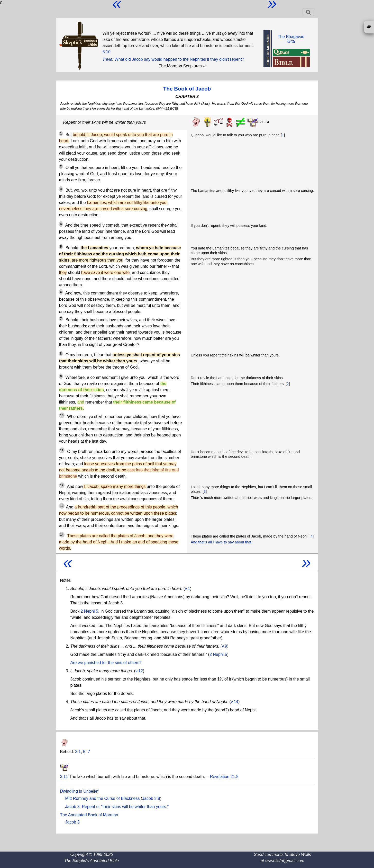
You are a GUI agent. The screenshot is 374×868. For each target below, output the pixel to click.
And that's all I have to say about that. (222, 542)
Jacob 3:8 (151, 798)
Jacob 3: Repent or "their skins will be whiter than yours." (117, 807)
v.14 (235, 702)
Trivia (107, 59)
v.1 (187, 589)
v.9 (224, 646)
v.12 (139, 671)
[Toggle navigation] (308, 12)
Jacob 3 (72, 822)
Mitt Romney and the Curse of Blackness (103, 798)
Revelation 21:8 (224, 777)
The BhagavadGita (291, 39)
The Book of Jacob (187, 89)
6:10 (107, 52)
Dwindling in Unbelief (79, 791)
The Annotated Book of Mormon (89, 815)
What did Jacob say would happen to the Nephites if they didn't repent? (179, 59)
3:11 (64, 777)
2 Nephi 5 (90, 611)
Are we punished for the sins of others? (106, 663)
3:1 (78, 752)
